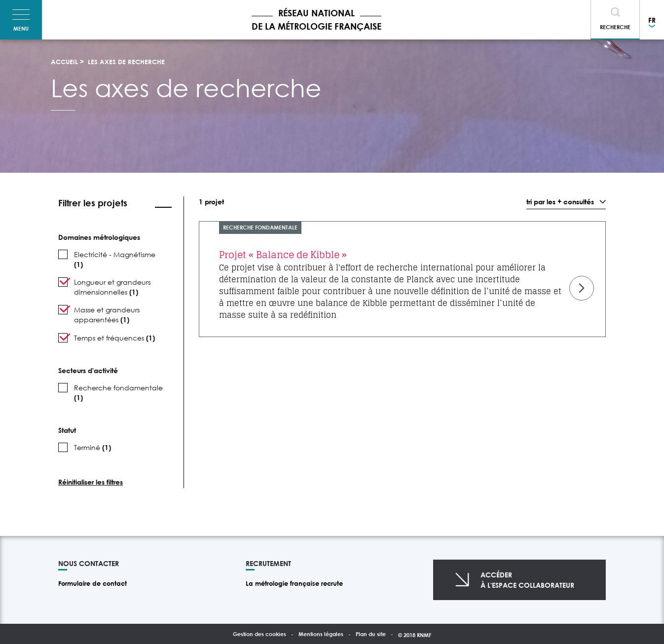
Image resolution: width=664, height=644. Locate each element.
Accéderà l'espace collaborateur (527, 580)
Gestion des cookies (259, 634)
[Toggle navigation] (21, 20)
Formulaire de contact (92, 583)
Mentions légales (321, 634)
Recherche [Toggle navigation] (615, 27)
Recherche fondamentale (260, 227)
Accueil (64, 62)
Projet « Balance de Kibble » (283, 255)
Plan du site (371, 634)
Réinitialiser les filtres (91, 482)
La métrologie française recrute (294, 583)
